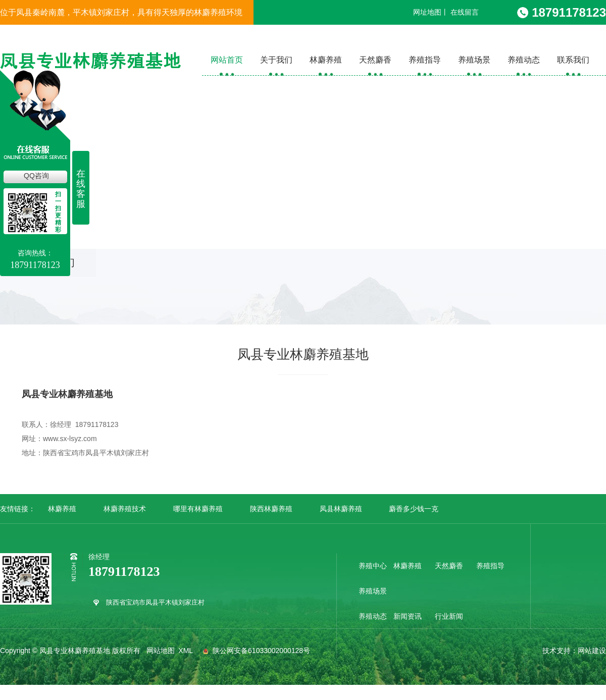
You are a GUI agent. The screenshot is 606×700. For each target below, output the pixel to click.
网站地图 (161, 651)
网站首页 (227, 60)
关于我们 (276, 60)
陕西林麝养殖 (271, 509)
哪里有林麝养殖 (198, 509)
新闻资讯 (408, 616)
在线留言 (465, 12)
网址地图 (427, 12)
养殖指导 (425, 60)
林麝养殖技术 (125, 509)
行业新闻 (449, 616)
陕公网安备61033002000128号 (255, 651)
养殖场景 (474, 60)
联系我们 (573, 60)
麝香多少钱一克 (414, 509)
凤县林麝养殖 (341, 509)
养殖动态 (524, 60)
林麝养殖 (326, 60)
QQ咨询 (36, 176)
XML (186, 651)
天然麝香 (375, 60)
